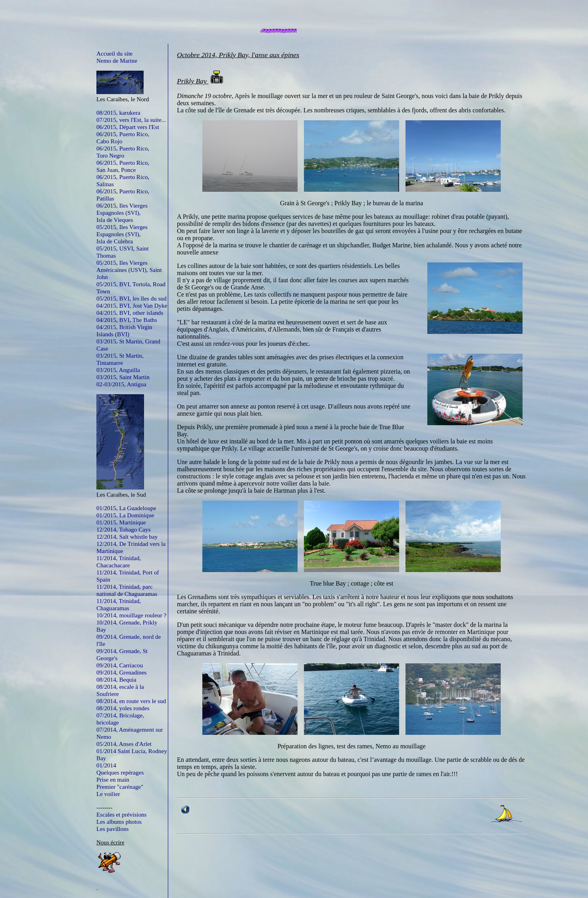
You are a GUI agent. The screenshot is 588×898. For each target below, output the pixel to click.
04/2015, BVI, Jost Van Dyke (132, 305)
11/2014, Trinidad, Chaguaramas (119, 604)
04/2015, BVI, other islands (130, 313)
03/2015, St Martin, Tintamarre (120, 359)
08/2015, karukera (118, 113)
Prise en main (113, 779)
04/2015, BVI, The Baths (127, 320)
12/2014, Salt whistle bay (127, 537)
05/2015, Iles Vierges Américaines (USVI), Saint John (129, 270)
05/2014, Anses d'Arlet (124, 744)
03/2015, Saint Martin (123, 377)
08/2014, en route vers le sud (131, 701)
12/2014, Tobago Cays (124, 529)
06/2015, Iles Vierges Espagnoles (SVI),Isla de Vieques (122, 213)
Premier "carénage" (120, 787)
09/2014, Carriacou (120, 665)
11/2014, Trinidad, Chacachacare (119, 562)
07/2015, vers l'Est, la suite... (131, 120)
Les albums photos (119, 822)
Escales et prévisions (122, 814)
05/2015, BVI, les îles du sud (132, 298)
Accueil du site (114, 53)
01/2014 (106, 765)
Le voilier (108, 794)
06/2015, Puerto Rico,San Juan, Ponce (123, 166)
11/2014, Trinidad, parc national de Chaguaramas (127, 590)
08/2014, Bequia (116, 679)
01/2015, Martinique (121, 522)
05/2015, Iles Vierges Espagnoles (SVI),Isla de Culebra (122, 234)
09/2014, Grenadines (122, 672)
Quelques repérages (120, 772)
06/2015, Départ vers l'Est (128, 127)
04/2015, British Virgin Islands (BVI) (124, 330)
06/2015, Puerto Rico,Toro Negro (123, 152)
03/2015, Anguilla (118, 370)
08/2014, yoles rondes (123, 708)
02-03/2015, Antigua (121, 384)
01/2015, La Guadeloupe (126, 508)
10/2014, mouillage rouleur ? (131, 615)
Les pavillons (112, 829)
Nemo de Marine (117, 61)
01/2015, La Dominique (125, 515)
